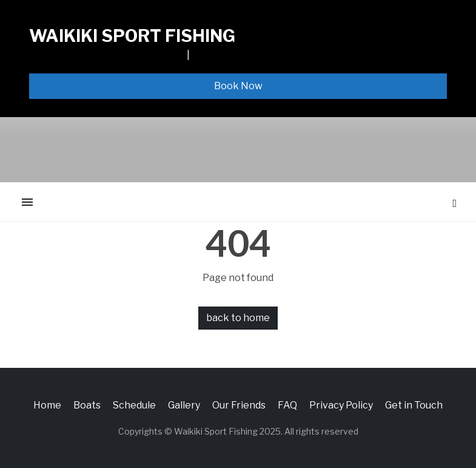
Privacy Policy (341, 405)
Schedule (134, 405)
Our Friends (239, 405)
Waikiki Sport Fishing (132, 36)
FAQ (287, 405)
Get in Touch (414, 405)
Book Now (238, 86)
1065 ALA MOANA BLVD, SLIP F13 (107, 55)
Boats (87, 405)
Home (47, 405)
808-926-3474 (226, 55)
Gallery (184, 405)
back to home (238, 318)
